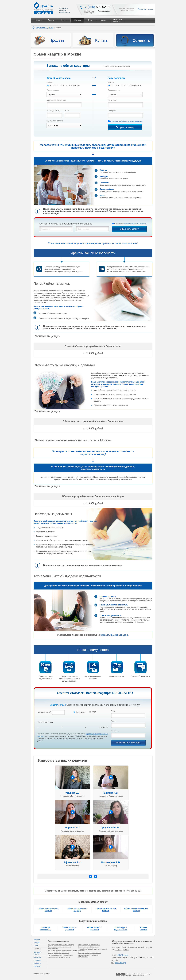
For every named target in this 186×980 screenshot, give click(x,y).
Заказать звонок (147, 9)
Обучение (37, 961)
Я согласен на (126, 121)
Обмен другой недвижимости (121, 929)
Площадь (53, 111)
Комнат (50, 82)
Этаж (67, 111)
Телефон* (112, 111)
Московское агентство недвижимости (52, 8)
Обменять (77, 20)
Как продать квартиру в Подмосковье (60, 955)
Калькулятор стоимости (117, 20)
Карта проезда (121, 963)
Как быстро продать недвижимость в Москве (63, 951)
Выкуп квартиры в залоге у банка (89, 945)
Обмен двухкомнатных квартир (77, 909)
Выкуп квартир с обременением (89, 947)
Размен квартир (144, 929)
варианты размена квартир (114, 635)
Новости (37, 940)
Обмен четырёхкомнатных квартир (136, 909)
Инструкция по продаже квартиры (90, 953)
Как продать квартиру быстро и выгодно (61, 945)
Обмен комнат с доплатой (94, 929)
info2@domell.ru (123, 955)
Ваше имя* (112, 100)
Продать (51, 20)
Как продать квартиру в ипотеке (59, 953)
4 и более (73, 86)
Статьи (90, 20)
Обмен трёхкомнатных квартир (106, 909)
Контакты (104, 20)
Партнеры (37, 964)
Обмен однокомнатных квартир (48, 909)
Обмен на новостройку (45, 929)
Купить (64, 20)
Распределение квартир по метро (59, 957)
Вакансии (37, 957)
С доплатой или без (55, 121)
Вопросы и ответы (38, 953)
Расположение (53, 90)
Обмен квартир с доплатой (70, 929)
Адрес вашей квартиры (56, 100)
